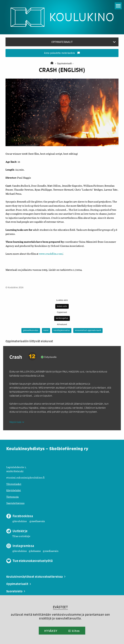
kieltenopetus (62, 318)
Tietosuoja (12, 497)
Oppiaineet (62, 312)
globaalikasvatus (31, 330)
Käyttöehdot (14, 490)
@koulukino (20, 521)
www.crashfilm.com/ (51, 254)
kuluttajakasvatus (62, 330)
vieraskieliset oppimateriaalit (88, 330)
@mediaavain (37, 521)
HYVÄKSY (51, 631)
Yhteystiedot (14, 484)
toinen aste (62, 306)
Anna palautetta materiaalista (62, 53)
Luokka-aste (62, 300)
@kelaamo (35, 551)
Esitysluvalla (50, 357)
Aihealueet (62, 324)
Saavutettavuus (15, 503)
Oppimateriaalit (65, 64)
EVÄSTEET (60, 607)
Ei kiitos (74, 631)
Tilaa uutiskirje (21, 536)
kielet (46, 330)
